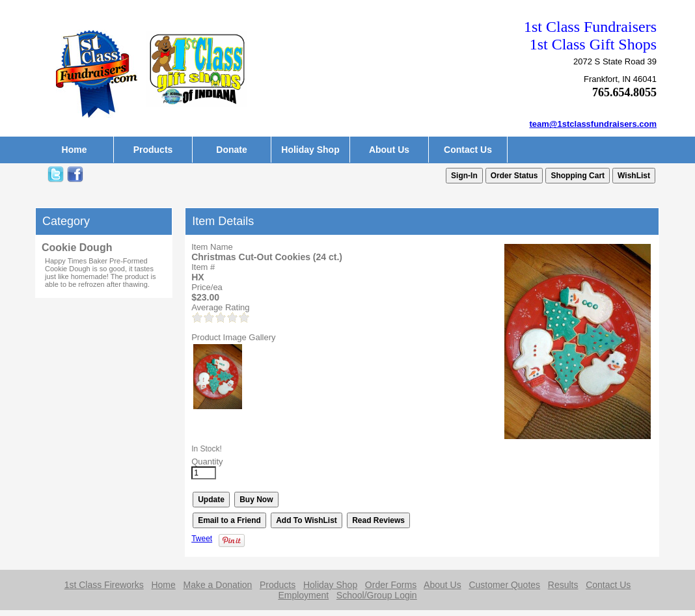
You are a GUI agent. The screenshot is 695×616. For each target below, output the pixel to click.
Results (563, 585)
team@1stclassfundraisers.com (593, 124)
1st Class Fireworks (104, 585)
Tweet (202, 539)
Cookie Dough (77, 248)
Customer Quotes (504, 585)
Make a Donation (217, 585)
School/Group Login (377, 595)
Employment (303, 595)
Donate (231, 150)
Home (75, 150)
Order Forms (391, 585)
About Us (389, 150)
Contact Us (468, 150)
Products (153, 150)
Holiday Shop (310, 150)
